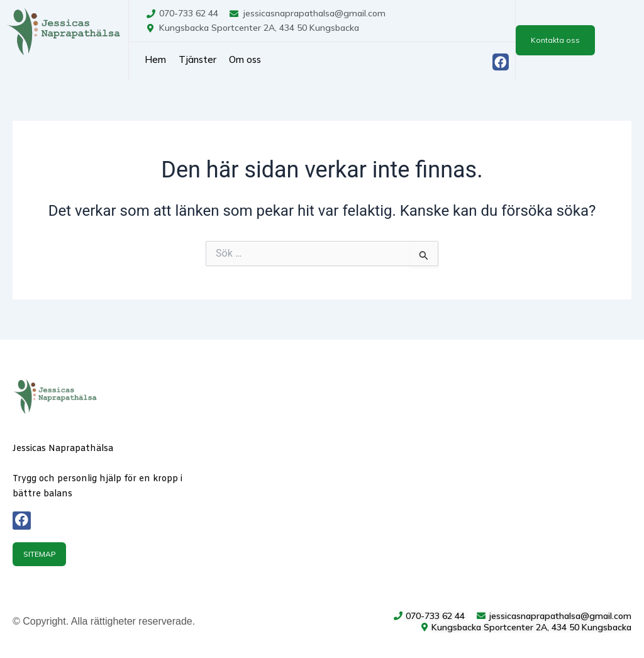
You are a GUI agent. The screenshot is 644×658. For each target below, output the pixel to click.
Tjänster (197, 59)
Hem (155, 59)
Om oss (245, 59)
